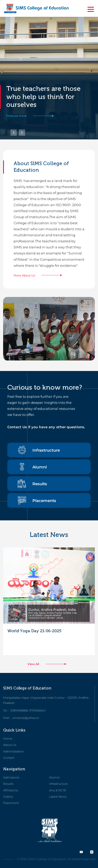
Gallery (8, 797)
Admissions (11, 777)
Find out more (32, 116)
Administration (13, 751)
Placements (37, 500)
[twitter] (81, 852)
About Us (10, 745)
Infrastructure (39, 450)
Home (8, 739)
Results (32, 484)
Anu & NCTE (58, 790)
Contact (9, 758)
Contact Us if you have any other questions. (46, 427)
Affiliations (11, 790)
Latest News (58, 797)
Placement (11, 803)
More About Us (40, 275)
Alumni (32, 467)
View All (49, 664)
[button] (22, 133)
